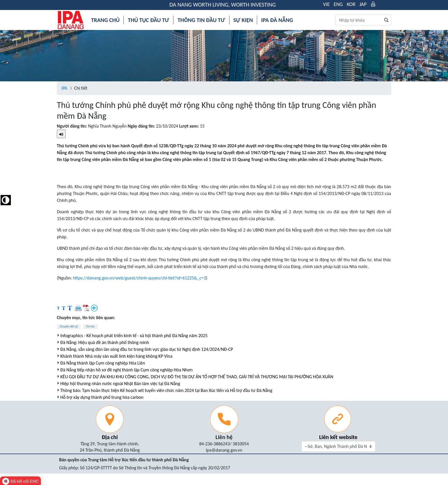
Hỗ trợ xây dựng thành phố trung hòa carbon (102, 397)
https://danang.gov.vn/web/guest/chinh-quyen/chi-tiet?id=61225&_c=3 (139, 278)
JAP (363, 4)
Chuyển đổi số (69, 326)
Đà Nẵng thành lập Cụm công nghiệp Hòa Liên (103, 363)
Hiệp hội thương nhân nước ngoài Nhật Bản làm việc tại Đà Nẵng (120, 384)
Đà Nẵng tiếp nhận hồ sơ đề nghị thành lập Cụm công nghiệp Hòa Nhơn (126, 370)
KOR (351, 4)
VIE (326, 4)
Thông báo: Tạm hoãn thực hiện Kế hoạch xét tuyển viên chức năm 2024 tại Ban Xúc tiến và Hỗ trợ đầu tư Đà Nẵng (166, 390)
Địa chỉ (110, 437)
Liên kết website (338, 437)
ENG (338, 4)
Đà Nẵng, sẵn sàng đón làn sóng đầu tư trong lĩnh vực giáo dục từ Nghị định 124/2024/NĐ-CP (147, 349)
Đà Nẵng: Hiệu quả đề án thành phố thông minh (105, 342)
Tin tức (90, 326)
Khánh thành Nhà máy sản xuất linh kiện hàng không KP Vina (116, 356)
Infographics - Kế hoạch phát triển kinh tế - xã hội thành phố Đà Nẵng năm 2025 (134, 336)
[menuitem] (105, 20)
